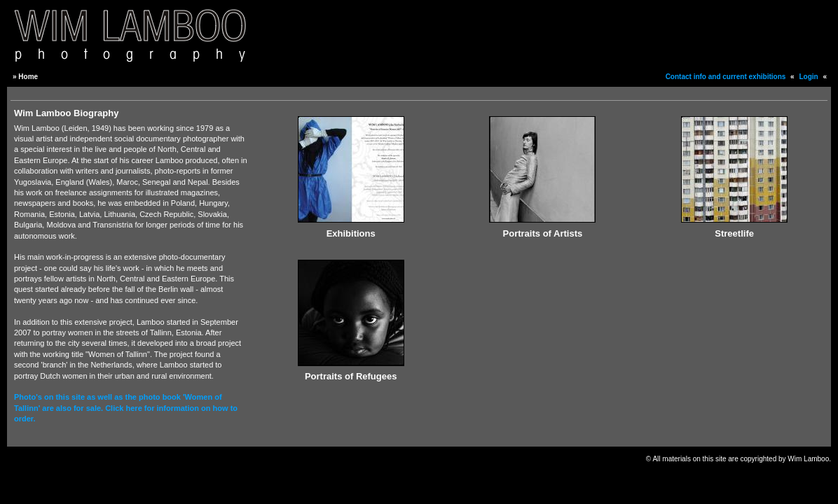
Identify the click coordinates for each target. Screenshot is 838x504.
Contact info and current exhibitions (726, 77)
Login (808, 77)
